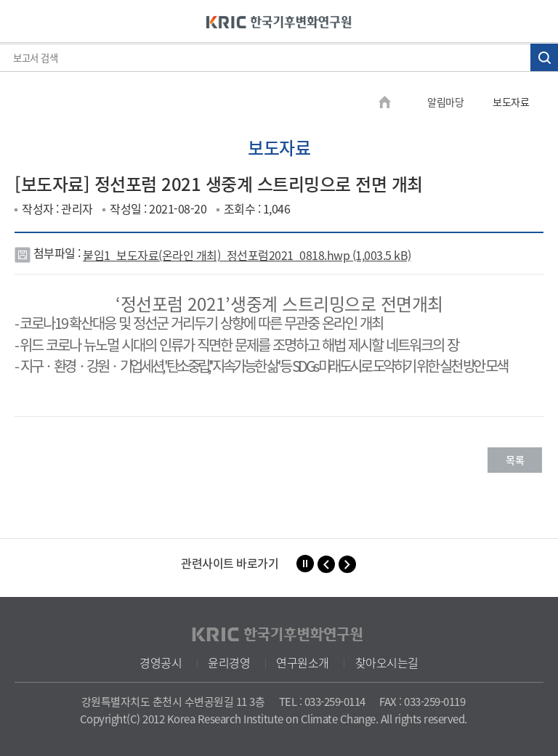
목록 (515, 460)
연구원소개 (303, 662)
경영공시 (161, 662)
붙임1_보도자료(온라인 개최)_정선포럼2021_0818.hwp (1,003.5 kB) (247, 255)
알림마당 (445, 102)
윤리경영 (229, 662)
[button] (326, 564)
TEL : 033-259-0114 (322, 702)
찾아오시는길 (387, 662)
